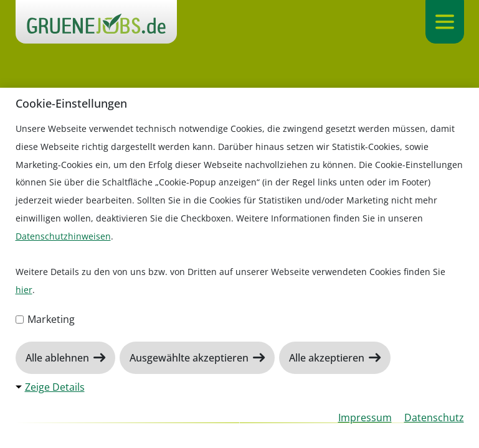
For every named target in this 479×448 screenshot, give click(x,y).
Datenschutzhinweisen (63, 236)
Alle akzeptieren (328, 358)
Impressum (365, 418)
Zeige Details (55, 387)
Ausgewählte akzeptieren (190, 358)
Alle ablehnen (59, 358)
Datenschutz (434, 418)
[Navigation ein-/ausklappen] (444, 22)
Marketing (45, 319)
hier (24, 290)
